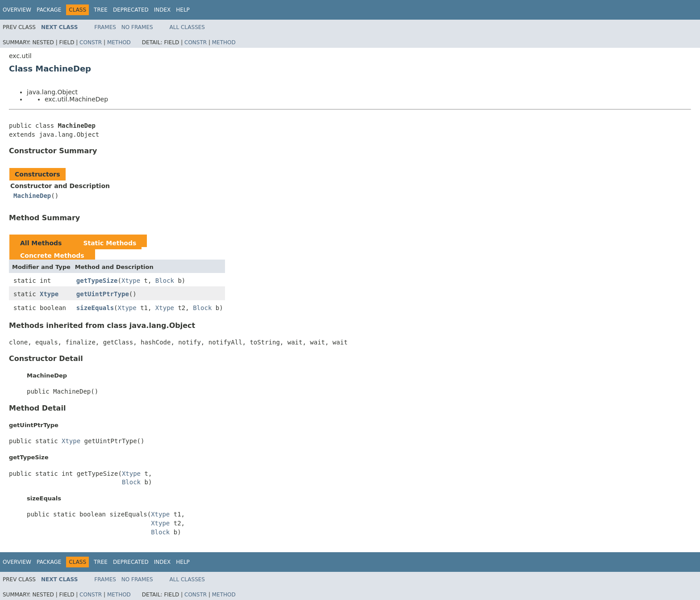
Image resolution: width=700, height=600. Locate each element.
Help (183, 10)
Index (162, 10)
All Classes (187, 27)
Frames (105, 27)
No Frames (137, 27)
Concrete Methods (52, 256)
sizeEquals (95, 308)
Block (165, 281)
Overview (17, 10)
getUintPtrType (103, 294)
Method (119, 42)
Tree (101, 10)
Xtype (131, 281)
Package (49, 10)
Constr (91, 42)
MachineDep (32, 196)
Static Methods (110, 243)
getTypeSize (97, 281)
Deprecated (131, 10)
